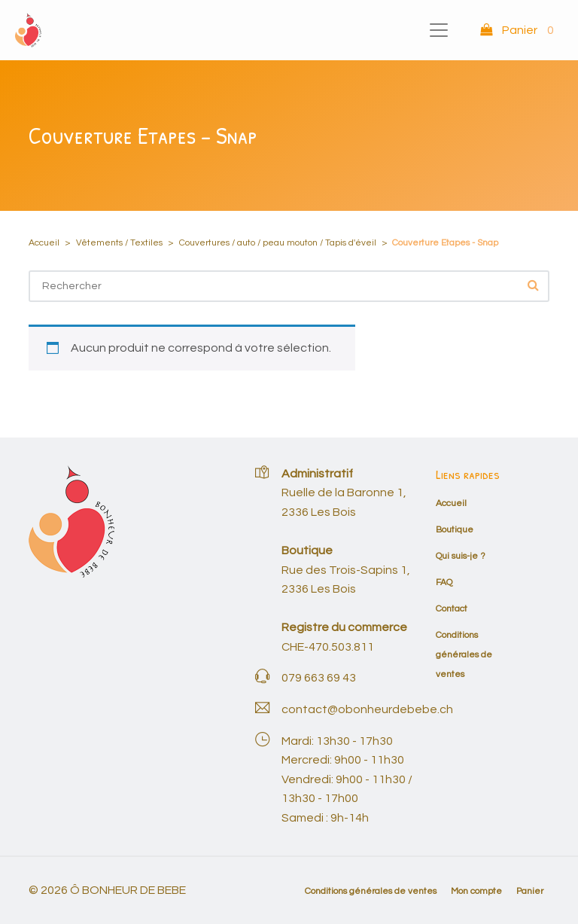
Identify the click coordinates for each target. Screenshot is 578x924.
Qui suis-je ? (461, 556)
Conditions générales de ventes (464, 654)
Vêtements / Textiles (119, 243)
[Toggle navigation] (439, 30)
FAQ (444, 582)
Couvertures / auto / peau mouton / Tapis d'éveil (278, 243)
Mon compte (476, 891)
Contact (452, 609)
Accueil (44, 243)
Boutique (455, 530)
